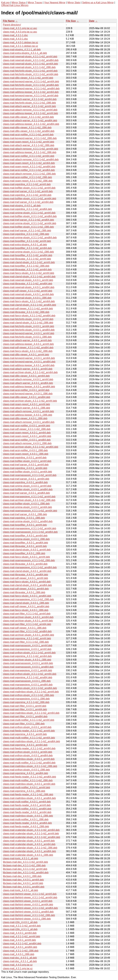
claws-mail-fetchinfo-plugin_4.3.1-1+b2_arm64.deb (31, 74)
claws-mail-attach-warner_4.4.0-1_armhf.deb (27, 340)
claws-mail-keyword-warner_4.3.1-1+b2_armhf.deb (31, 96)
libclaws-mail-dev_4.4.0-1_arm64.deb (23, 880)
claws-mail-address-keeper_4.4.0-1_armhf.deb (28, 344)
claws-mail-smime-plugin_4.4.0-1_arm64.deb (27, 507)
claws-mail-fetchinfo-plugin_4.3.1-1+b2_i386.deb (29, 103)
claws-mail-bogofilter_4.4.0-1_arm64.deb (25, 536)
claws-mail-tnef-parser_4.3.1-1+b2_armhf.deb (28, 191)
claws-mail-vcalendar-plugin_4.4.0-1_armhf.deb (29, 841)
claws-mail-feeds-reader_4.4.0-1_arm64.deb (27, 812)
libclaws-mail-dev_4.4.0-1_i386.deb (22, 876)
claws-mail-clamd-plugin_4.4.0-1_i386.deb (26, 603)
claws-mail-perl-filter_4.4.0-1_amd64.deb (25, 716)
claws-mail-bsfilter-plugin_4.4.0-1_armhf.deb (27, 461)
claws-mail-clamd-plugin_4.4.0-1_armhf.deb (27, 550)
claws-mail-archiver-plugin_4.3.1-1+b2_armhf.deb (30, 401)
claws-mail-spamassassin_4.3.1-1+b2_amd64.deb (30, 532)
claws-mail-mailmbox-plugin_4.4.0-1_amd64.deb (29, 798)
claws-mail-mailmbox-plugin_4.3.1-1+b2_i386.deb (30, 766)
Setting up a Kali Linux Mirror (98, 3)
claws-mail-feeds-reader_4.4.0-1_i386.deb (26, 826)
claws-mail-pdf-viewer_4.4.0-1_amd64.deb (26, 606)
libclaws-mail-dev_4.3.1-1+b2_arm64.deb (25, 862)
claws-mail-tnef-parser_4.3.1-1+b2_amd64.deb (28, 220)
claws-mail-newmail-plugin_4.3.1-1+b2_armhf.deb (30, 57)
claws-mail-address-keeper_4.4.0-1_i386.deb (28, 415)
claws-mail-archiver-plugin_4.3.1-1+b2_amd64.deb (31, 447)
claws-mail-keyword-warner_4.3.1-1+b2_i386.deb (30, 138)
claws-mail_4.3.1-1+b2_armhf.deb (21, 936)
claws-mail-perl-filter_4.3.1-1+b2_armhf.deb (27, 614)
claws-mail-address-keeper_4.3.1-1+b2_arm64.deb (31, 92)
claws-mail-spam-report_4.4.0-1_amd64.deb (27, 436)
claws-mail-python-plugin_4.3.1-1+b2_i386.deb (28, 695)
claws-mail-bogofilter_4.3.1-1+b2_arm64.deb (27, 248)
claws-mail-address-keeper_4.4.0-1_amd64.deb (29, 387)
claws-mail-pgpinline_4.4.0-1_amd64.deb (25, 482)
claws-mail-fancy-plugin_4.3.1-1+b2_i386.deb (28, 351)
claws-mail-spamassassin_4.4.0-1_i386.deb (27, 681)
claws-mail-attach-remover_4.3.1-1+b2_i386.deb (29, 174)
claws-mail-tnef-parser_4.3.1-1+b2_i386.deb (27, 231)
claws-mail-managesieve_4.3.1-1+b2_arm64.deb (29, 528)
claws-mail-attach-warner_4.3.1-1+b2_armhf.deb (29, 106)
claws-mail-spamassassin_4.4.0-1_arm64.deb (28, 663)
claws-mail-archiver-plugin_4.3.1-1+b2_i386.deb (29, 500)
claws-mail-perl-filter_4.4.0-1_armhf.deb (25, 706)
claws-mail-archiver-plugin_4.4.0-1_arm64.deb (28, 617)
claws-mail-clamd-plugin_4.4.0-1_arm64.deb (27, 571)
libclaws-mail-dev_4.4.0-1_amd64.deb (24, 887)
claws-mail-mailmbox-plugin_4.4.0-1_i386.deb (28, 816)
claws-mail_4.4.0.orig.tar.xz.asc (20, 32)
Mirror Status (19, 3)
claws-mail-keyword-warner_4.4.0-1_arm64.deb (29, 358)
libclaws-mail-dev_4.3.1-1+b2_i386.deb (24, 865)
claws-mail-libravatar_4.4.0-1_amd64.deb (25, 575)
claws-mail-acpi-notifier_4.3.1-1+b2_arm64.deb (29, 156)
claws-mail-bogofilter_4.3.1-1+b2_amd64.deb (28, 255)
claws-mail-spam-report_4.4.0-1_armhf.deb (26, 404)
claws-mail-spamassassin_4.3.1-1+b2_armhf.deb (30, 475)
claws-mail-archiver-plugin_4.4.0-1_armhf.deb (28, 621)
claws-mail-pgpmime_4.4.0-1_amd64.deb (25, 773)
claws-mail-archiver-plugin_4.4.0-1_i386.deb (27, 660)
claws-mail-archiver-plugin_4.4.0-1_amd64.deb (29, 635)
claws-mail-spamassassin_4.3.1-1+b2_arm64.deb (30, 511)
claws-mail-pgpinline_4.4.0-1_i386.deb (24, 518)
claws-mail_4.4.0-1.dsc (15, 39)
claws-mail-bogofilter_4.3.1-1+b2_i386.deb (26, 266)
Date (92, 21)
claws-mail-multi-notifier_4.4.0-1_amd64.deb (27, 809)
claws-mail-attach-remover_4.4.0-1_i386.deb (27, 443)
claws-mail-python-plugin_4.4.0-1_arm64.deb (28, 752)
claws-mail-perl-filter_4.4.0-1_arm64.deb (25, 709)
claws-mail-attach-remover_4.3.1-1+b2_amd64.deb (31, 160)
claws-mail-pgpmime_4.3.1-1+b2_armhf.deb (27, 638)
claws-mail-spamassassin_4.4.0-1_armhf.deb (28, 645)
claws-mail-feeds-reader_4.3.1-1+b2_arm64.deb (29, 748)
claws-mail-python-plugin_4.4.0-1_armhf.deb (27, 727)
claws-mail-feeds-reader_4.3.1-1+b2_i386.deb (28, 794)
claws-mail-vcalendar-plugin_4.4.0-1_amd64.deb (29, 851)
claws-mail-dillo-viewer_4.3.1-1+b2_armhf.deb (28, 78)
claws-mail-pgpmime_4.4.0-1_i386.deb (24, 791)
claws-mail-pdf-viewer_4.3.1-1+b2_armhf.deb (28, 291)
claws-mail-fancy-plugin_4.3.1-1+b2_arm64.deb (29, 301)
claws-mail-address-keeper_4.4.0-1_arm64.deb (29, 365)
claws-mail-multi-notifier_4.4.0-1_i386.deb (26, 819)
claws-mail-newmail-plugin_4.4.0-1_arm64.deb (28, 294)
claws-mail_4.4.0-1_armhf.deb (19, 940)
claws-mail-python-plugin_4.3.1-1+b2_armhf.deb (29, 653)
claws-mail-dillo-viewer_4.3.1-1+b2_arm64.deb (28, 117)
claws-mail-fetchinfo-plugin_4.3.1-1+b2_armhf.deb (30, 71)
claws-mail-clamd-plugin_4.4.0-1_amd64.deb (27, 585)
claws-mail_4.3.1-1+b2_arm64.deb (22, 926)
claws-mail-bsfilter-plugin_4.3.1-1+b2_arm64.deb (29, 199)
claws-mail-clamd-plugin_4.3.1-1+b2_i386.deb (28, 323)
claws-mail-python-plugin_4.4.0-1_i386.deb (26, 770)
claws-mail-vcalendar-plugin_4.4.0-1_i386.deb (28, 855)
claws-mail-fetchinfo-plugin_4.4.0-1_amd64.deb (29, 330)
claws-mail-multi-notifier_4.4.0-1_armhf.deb (27, 787)
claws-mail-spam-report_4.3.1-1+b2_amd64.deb (29, 167)
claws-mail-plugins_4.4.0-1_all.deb (22, 206)
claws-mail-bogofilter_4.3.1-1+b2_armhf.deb (27, 241)
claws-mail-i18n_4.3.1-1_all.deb (20, 929)
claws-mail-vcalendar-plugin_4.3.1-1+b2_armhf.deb (31, 833)
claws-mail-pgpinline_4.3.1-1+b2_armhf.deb (27, 184)
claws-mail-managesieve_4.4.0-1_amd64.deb (28, 685)
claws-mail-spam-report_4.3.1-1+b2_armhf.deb (29, 142)
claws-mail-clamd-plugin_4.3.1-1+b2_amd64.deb (29, 305)
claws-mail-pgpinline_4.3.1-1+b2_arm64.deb (27, 195)
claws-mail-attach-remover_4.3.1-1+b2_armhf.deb (30, 110)
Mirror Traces (35, 3)
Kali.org (5, 3)
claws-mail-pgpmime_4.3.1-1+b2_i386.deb (26, 702)
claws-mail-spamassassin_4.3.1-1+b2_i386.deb (29, 560)
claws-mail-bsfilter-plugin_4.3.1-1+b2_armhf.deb (29, 188)
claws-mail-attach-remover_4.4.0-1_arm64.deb (28, 411)
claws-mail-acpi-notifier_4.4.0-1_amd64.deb (27, 440)
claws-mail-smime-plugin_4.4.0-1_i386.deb (26, 539)
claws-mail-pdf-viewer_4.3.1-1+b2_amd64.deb (28, 348)
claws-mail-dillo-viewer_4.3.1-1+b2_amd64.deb (29, 131)
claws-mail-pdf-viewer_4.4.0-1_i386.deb (25, 628)
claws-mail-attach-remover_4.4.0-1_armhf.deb (28, 379)
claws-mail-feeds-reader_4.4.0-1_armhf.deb (27, 805)
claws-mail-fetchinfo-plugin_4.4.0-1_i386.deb (27, 337)
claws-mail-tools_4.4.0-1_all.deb (21, 890)
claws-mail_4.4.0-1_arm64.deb (20, 933)
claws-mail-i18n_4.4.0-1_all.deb (20, 922)
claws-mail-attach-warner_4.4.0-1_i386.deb (27, 408)
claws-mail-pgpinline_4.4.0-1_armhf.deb (25, 458)
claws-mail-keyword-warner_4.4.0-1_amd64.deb (29, 362)
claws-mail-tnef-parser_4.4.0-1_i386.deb (25, 514)
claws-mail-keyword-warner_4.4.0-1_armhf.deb (29, 333)
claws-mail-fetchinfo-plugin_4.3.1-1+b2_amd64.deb (31, 85)
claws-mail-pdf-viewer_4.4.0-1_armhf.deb (25, 578)
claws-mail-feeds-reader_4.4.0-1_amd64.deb (27, 823)
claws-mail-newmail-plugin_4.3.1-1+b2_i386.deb (29, 67)
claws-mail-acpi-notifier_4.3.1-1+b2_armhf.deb (28, 135)
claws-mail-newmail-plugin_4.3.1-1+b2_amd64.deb (31, 60)
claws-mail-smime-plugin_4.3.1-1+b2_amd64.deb (30, 238)
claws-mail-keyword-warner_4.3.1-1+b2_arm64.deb (31, 81)
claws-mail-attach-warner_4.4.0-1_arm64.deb (28, 369)
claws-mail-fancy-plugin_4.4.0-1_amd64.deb (27, 596)
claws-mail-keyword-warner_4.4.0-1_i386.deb (28, 394)
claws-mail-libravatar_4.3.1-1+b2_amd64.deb (28, 284)
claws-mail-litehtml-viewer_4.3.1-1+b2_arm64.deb (30, 897)
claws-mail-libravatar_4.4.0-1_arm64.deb (25, 564)
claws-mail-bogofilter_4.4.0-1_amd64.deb (26, 543)
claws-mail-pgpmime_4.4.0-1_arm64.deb (25, 745)
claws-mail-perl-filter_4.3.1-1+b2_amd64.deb (27, 631)
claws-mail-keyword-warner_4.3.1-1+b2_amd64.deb (31, 89)
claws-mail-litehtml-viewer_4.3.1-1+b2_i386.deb (29, 915)
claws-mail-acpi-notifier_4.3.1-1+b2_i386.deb (27, 177)
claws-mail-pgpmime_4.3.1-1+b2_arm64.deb (27, 656)
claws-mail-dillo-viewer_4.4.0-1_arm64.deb (26, 376)
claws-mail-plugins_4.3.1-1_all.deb (22, 49)
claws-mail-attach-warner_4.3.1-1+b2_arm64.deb (30, 99)
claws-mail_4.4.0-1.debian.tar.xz (21, 42)
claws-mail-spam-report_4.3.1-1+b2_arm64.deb (29, 163)
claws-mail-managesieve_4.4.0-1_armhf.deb (27, 649)
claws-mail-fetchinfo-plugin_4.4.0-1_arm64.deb (29, 326)
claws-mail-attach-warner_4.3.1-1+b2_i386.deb (29, 145)
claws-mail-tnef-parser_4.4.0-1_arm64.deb (26, 479)
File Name (9, 21)
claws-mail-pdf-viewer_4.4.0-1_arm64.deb (26, 589)
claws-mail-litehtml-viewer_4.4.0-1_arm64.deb (28, 904)
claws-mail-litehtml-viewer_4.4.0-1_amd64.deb (28, 912)
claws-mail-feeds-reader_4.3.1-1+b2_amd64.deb (29, 777)
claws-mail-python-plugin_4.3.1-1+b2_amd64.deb (30, 688)
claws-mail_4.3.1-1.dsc (15, 35)
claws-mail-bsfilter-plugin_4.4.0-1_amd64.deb (28, 489)
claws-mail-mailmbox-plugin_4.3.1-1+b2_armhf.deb (31, 692)
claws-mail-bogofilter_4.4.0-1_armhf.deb (25, 525)
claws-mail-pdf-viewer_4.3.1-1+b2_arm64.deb (28, 309)
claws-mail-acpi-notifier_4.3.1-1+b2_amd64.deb (29, 170)
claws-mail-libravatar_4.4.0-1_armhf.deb (25, 546)
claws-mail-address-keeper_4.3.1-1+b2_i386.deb (30, 152)
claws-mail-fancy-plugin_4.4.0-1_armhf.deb (26, 557)
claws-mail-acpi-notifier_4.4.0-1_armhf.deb (26, 390)
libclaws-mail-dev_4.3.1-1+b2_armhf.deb (25, 869)
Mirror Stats (74, 3)
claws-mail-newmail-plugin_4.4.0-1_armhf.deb (28, 280)
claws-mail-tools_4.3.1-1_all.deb (21, 858)
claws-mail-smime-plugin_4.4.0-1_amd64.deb (28, 521)
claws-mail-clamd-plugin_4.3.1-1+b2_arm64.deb (29, 277)
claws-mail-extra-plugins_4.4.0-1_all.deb (25, 245)
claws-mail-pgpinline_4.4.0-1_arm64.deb (25, 468)
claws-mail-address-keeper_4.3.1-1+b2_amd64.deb (31, 124)
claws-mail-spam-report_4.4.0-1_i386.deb (26, 454)
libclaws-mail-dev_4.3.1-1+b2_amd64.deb (26, 873)
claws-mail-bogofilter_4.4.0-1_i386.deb (24, 553)
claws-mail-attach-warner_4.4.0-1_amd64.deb (28, 383)
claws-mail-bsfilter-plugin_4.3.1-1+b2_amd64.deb (30, 216)
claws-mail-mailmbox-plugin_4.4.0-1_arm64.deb (29, 784)
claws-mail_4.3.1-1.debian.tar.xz (21, 46)
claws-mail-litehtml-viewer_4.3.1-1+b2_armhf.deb (30, 894)
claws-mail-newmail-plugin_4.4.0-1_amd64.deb (29, 287)
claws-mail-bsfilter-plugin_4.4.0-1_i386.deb (26, 504)
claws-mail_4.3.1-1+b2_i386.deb (21, 951)
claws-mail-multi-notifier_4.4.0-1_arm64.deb (27, 802)
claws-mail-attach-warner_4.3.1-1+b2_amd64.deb (30, 120)
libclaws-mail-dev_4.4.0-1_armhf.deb (23, 883)
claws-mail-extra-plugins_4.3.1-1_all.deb (25, 53)
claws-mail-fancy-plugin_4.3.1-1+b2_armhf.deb (29, 273)
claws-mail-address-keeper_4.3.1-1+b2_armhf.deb (30, 113)
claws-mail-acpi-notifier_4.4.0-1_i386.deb (25, 450)
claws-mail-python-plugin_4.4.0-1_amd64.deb (28, 755)
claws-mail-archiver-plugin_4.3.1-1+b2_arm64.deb (30, 372)
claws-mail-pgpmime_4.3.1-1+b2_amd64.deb (28, 677)
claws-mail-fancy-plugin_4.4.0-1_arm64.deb (27, 582)
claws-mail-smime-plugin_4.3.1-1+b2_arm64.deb (29, 223)
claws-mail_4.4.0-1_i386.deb (19, 954)
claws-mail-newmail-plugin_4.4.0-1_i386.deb (27, 298)
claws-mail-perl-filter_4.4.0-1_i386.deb (24, 724)
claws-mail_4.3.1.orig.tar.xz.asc (20, 28)
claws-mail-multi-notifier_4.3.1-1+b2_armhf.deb (29, 720)
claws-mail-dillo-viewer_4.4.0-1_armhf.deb (26, 355)
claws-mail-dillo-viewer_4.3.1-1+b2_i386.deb (27, 128)
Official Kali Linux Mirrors (15, 5)
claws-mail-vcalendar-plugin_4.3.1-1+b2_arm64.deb (31, 830)
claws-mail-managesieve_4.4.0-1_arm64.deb (27, 670)
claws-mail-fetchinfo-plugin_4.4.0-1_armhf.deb (28, 319)
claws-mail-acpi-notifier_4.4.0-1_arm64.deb (27, 426)
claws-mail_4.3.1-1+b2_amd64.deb (22, 944)
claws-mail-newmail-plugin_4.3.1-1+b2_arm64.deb (30, 64)
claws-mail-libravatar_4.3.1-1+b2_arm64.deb (27, 270)
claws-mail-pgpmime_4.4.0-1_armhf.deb (25, 734)
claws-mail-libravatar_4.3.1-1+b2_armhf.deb (27, 259)
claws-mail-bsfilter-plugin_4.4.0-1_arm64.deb (27, 472)
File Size (71, 21)
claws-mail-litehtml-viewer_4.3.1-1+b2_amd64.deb (30, 908)
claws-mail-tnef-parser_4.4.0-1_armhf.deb (26, 465)
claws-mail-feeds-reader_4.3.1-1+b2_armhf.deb (29, 731)
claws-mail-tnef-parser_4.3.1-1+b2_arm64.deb (28, 202)
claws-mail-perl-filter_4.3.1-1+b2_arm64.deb (27, 624)
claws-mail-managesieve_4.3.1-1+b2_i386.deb (28, 599)
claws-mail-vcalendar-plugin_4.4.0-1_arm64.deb (29, 844)
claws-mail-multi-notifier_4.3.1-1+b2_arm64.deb (29, 738)
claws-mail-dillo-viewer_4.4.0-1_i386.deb (25, 418)
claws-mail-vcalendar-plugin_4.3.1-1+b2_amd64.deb (31, 837)
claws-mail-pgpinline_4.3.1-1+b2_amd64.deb (27, 209)
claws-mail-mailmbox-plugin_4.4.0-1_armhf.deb (29, 759)
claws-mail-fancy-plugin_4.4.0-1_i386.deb (26, 610)
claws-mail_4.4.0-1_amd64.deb (20, 947)
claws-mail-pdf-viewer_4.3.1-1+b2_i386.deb (27, 429)
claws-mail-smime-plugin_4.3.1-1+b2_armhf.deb (29, 213)
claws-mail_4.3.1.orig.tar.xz (18, 968)
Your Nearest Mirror (55, 3)
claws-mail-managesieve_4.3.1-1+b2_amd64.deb (30, 567)
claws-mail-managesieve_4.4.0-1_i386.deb (26, 699)
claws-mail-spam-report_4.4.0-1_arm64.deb (27, 433)
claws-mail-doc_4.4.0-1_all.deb (20, 958)
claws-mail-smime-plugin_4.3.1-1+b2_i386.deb (28, 252)
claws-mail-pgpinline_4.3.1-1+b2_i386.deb (26, 234)
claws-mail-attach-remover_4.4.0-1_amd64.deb (29, 422)
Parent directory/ (12, 25)
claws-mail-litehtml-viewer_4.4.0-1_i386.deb (27, 919)
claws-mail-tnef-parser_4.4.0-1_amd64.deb (26, 493)
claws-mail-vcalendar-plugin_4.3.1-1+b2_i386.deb (30, 848)
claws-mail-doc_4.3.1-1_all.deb (20, 961)
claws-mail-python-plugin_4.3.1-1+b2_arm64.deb (30, 674)
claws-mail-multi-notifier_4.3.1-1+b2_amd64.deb (29, 763)
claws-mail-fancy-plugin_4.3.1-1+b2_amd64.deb (29, 316)
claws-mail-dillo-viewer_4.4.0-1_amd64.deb (27, 397)
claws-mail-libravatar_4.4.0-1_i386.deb (24, 592)
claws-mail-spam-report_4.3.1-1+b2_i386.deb (28, 181)
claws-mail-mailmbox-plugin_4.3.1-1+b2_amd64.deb (31, 741)
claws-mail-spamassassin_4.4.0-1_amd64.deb (28, 667)
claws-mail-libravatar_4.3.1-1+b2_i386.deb (26, 312)
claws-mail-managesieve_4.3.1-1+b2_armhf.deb (29, 497)
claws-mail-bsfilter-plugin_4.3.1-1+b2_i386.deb (28, 227)
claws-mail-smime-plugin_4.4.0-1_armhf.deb (27, 486)
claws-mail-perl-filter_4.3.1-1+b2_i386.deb (26, 642)
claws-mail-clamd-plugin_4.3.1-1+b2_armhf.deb (29, 262)
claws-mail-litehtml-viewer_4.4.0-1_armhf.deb (28, 901)
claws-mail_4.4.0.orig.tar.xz (18, 965)
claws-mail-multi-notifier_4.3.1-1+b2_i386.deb (28, 780)
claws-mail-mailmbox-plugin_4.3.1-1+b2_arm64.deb (31, 713)
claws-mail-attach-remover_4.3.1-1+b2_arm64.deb (30, 149)
